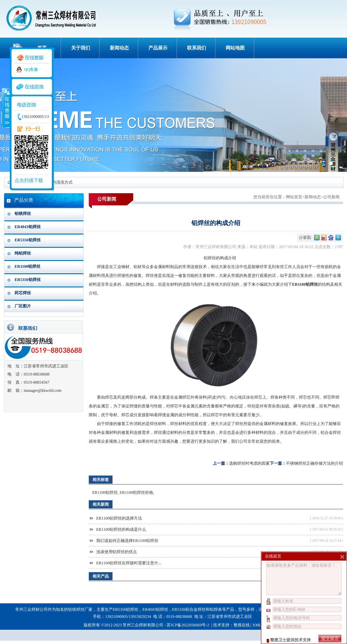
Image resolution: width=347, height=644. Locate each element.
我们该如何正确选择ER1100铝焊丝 (127, 541)
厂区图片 (23, 306)
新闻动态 (119, 48)
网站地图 (235, 48)
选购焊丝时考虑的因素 (249, 463)
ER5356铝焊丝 (28, 240)
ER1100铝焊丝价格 (136, 492)
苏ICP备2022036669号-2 (188, 625)
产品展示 (158, 48)
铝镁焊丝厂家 (80, 609)
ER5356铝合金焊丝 (189, 609)
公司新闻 (331, 197)
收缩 (6, 107)
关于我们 (81, 48)
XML (257, 625)
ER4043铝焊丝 (28, 227)
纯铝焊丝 (23, 253)
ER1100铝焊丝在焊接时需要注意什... (129, 563)
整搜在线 (242, 625)
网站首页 (294, 197)
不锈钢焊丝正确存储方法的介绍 (314, 463)
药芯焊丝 (23, 293)
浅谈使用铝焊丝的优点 (117, 552)
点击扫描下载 (29, 180)
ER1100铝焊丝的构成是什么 (121, 529)
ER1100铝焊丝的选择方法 (119, 518)
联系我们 (197, 48)
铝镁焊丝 (23, 214)
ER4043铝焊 (153, 609)
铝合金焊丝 (331, 432)
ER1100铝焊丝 (27, 266)
